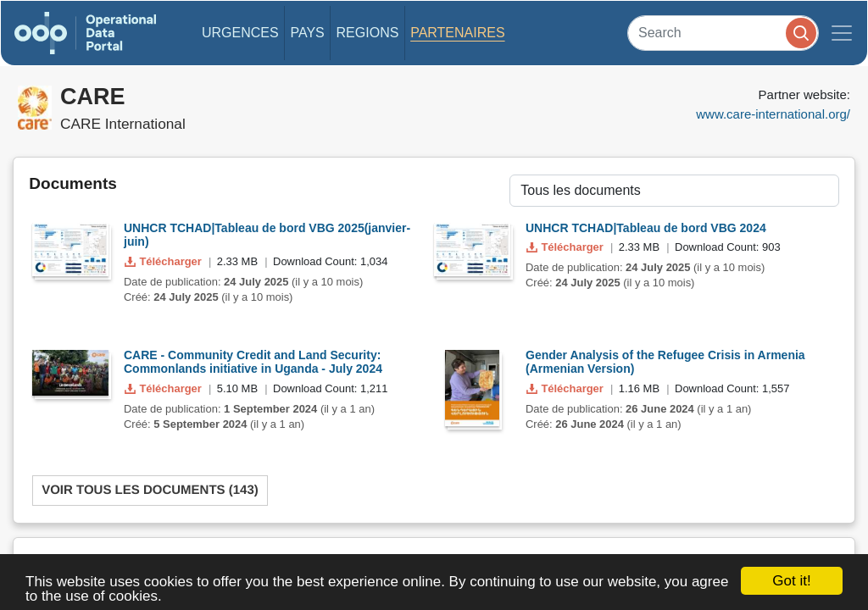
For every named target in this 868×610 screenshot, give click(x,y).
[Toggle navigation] (842, 33)
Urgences (240, 33)
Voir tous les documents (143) (150, 490)
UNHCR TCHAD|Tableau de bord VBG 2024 (646, 228)
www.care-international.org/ (773, 114)
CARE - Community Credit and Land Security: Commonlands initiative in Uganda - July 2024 (253, 362)
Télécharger (164, 261)
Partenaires (457, 33)
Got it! (791, 581)
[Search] (723, 33)
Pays (307, 33)
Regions (368, 33)
